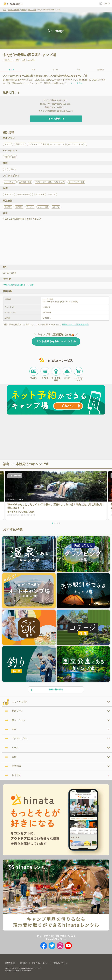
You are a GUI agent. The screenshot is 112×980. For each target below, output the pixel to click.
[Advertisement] (31, 438)
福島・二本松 (32, 10)
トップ (11, 70)
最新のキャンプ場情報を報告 (75, 324)
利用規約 (24, 963)
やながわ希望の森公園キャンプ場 (18, 285)
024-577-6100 (9, 273)
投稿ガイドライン (60, 963)
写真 (34, 70)
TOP (4, 10)
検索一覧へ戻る (47, 690)
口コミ (56, 70)
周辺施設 (101, 70)
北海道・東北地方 (14, 10)
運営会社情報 (10, 963)
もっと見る (31, 60)
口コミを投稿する (56, 119)
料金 (78, 70)
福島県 (23, 10)
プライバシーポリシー (40, 963)
